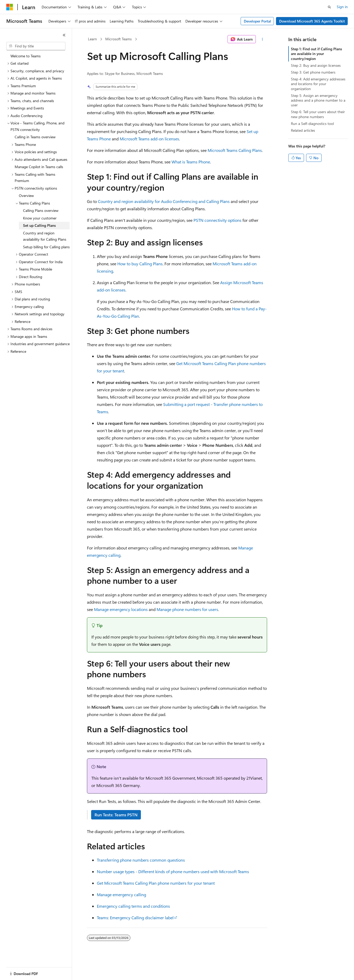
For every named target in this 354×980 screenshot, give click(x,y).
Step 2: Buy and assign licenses (316, 65)
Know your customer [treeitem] (40, 218)
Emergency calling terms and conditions (133, 906)
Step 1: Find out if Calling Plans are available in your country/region (316, 54)
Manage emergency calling (121, 894)
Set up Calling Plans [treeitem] (39, 225)
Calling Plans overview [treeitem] (41, 210)
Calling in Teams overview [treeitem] (35, 137)
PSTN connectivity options (217, 220)
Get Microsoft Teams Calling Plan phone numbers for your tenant (156, 883)
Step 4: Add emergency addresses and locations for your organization (318, 84)
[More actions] (262, 39)
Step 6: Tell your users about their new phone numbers (318, 114)
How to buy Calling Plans (140, 264)
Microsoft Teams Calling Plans (235, 150)
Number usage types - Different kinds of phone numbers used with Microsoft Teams (173, 871)
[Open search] (329, 7)
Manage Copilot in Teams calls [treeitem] (39, 167)
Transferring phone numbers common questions (141, 860)
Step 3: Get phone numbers (313, 72)
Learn (92, 39)
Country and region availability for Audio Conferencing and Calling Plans (164, 201)
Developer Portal (257, 21)
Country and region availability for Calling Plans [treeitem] (45, 236)
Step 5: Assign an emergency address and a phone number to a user (318, 100)
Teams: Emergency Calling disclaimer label (135, 918)
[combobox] (36, 46)
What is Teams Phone (191, 162)
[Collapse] (64, 35)
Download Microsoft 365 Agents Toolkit (312, 21)
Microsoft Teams (118, 39)
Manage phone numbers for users (187, 609)
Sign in (342, 7)
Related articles (303, 130)
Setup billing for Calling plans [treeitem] (46, 247)
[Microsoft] (10, 7)
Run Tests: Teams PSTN (116, 815)
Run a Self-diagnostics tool (312, 123)
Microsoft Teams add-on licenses (149, 139)
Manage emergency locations (121, 609)
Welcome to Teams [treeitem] (26, 56)
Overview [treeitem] (26, 196)
